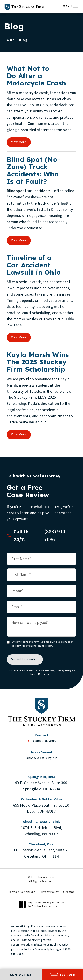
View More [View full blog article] (19, 142)
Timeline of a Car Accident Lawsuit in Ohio (34, 265)
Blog (23, 40)
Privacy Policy (64, 671)
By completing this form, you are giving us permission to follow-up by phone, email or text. (43, 644)
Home (10, 40)
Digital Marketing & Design (43, 904)
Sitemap (69, 892)
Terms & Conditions (22, 892)
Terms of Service (38, 674)
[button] (76, 6)
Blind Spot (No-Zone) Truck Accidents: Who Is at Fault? (34, 170)
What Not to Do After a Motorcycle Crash (36, 76)
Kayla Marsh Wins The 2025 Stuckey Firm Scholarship (38, 362)
